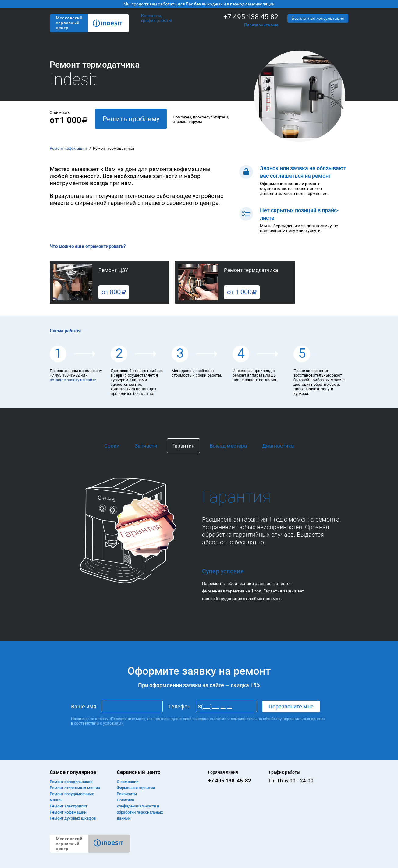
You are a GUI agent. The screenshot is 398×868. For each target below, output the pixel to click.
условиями (113, 723)
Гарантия (183, 446)
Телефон (179, 706)
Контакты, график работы (156, 18)
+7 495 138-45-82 (251, 17)
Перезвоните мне (261, 25)
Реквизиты (127, 794)
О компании (128, 782)
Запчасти (146, 446)
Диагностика (278, 446)
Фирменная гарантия (136, 788)
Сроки (112, 446)
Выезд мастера (228, 446)
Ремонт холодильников (71, 782)
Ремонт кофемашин (68, 148)
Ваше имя (84, 706)
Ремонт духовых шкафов (73, 818)
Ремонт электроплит (68, 806)
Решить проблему (131, 119)
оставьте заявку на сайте (73, 380)
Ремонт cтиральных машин (75, 788)
